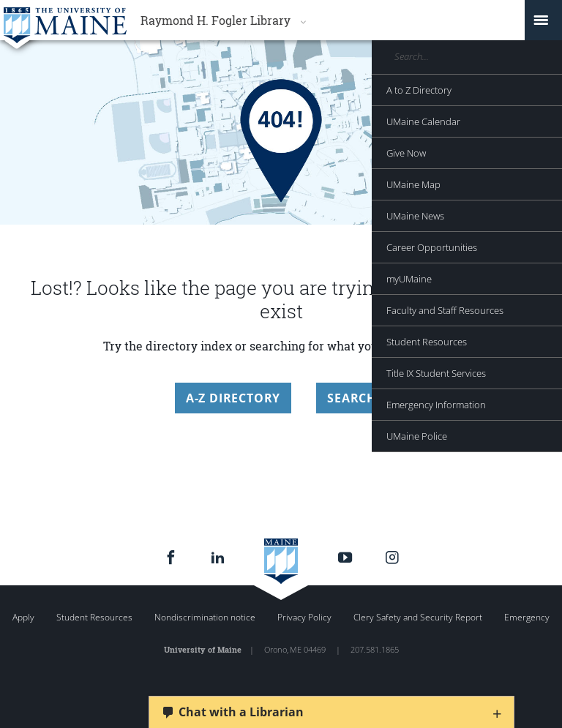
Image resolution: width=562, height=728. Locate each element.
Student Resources (94, 617)
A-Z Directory (233, 398)
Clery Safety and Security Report (418, 617)
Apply (23, 617)
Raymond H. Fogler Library (216, 20)
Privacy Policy (304, 617)
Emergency (527, 617)
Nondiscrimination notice (205, 617)
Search (352, 398)
